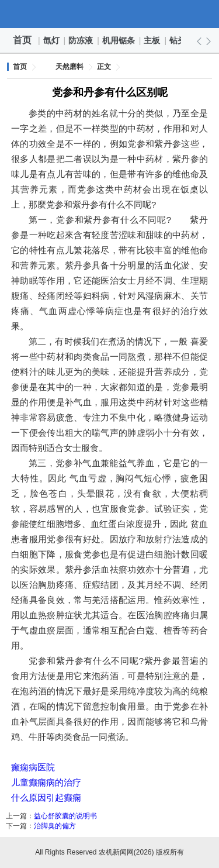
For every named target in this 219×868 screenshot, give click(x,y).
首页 (22, 40)
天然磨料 (69, 67)
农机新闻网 (110, 14)
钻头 (178, 40)
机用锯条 (119, 40)
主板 (152, 40)
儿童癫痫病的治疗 (46, 782)
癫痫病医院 (33, 767)
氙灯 (52, 40)
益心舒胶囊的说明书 (65, 816)
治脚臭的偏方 (55, 826)
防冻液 (81, 40)
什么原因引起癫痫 (46, 798)
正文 (104, 67)
